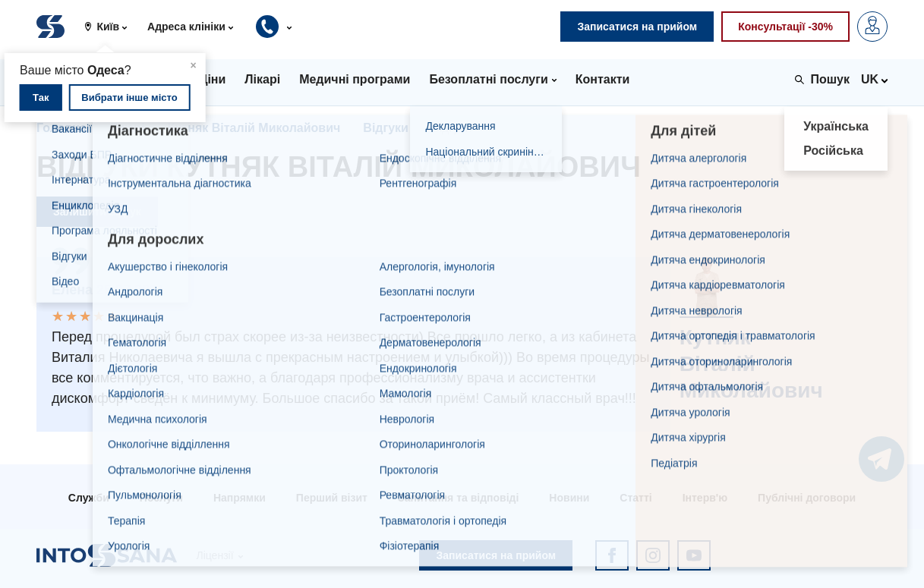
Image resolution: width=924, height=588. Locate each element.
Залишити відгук (97, 212)
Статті (635, 498)
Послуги (161, 498)
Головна (61, 128)
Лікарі (127, 128)
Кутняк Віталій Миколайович (254, 128)
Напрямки (240, 498)
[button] (112, 27)
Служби (89, 498)
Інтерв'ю (705, 498)
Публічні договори (807, 498)
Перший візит (332, 498)
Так (41, 97)
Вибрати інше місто (129, 97)
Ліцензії (214, 555)
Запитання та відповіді (458, 498)
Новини (569, 498)
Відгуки (386, 128)
